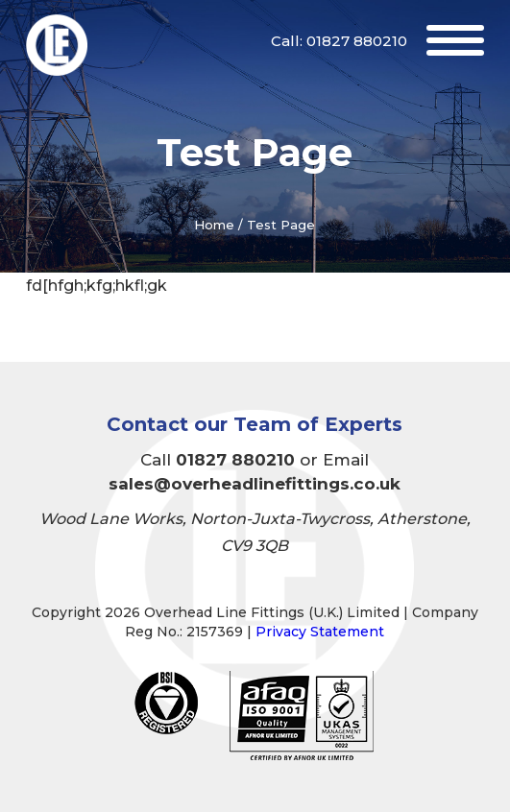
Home (214, 225)
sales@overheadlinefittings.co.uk (255, 484)
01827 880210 (357, 41)
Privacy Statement (320, 632)
